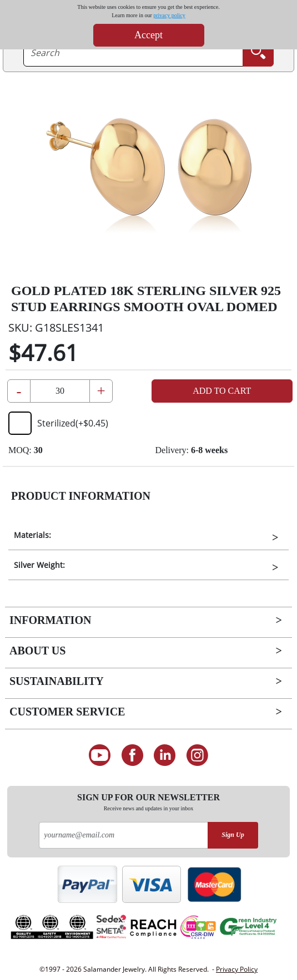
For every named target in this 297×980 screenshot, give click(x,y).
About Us (37, 651)
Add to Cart (222, 391)
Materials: (32, 535)
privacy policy (169, 15)
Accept (148, 35)
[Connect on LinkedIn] (165, 755)
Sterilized (58, 423)
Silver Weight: (39, 565)
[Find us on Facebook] (132, 755)
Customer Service (67, 712)
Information (50, 620)
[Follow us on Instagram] (197, 755)
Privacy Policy (237, 969)
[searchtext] (133, 53)
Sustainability (57, 681)
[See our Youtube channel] (100, 755)
